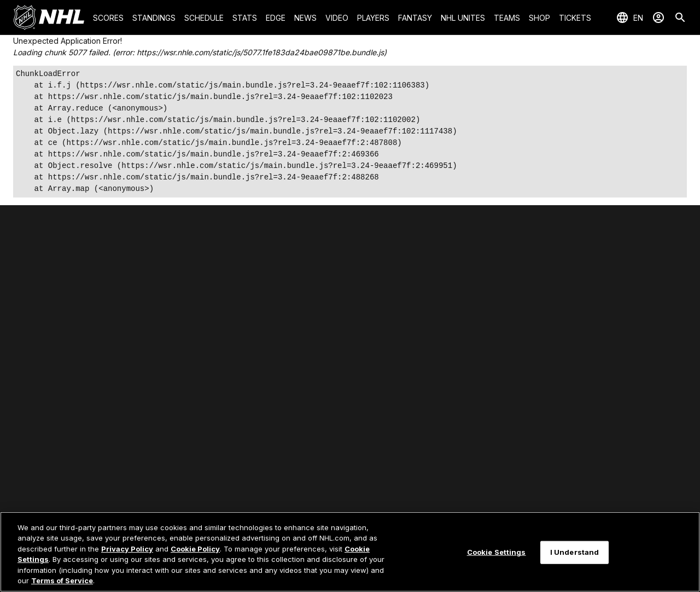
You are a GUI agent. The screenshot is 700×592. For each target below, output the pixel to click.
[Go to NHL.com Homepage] (49, 18)
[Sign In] (658, 18)
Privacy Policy (127, 549)
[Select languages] (629, 18)
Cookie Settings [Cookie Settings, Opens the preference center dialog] (497, 552)
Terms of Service (62, 581)
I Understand (575, 552)
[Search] (680, 18)
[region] (350, 552)
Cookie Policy (195, 549)
